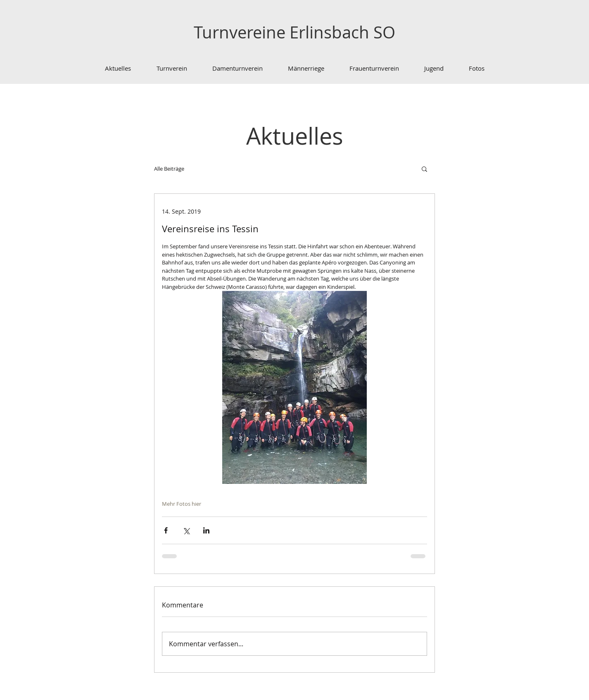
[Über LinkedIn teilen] (206, 530)
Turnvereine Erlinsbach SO (294, 32)
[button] (424, 169)
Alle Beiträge (169, 169)
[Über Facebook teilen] (166, 530)
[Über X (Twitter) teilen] (186, 530)
